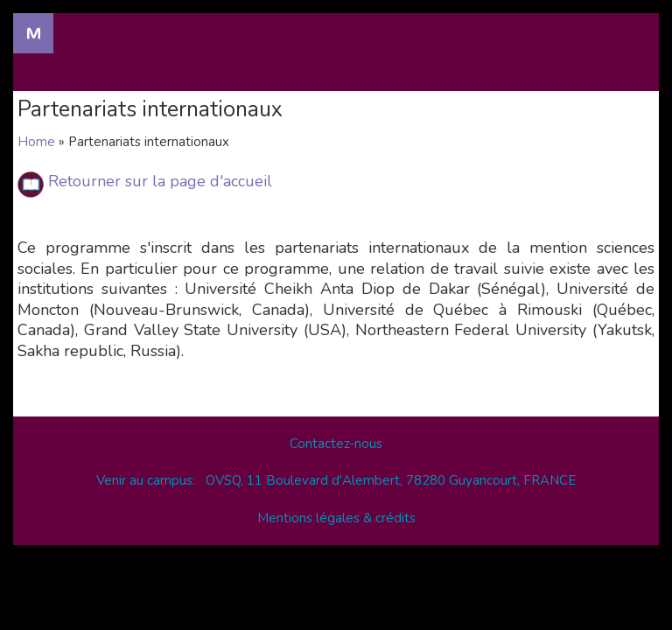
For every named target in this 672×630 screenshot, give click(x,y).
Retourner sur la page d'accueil (160, 181)
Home (36, 142)
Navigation (33, 33)
